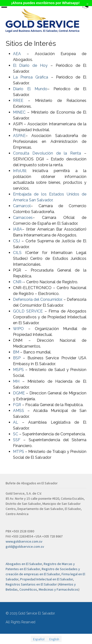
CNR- (18, 282)
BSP (17, 358)
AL (16, 422)
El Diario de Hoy (30, 65)
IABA (18, 229)
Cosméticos (28, 589)
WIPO (18, 329)
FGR (17, 405)
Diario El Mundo (30, 89)
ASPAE (19, 136)
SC (16, 434)
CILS (17, 253)
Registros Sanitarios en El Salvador (31, 584)
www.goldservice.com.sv (24, 541)
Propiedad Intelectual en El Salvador (46, 579)
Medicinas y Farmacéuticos (59, 589)
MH (16, 381)
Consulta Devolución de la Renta (49, 153)
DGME (19, 393)
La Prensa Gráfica (32, 77)
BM (16, 352)
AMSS (19, 411)
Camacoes (23, 218)
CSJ (16, 241)
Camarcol (22, 206)
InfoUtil (20, 171)
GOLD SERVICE (28, 311)
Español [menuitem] (39, 639)
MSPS (18, 370)
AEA (17, 54)
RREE (18, 101)
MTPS (19, 452)
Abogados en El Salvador (24, 564)
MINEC (19, 112)
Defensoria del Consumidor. (38, 299)
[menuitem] (39, 639)
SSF (17, 440)
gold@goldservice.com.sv (25, 546)
